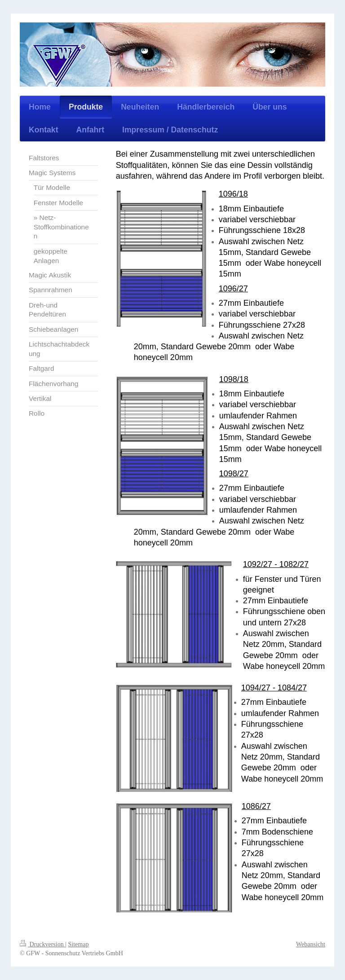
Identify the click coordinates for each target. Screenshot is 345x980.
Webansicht (311, 944)
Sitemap (79, 944)
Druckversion (42, 944)
